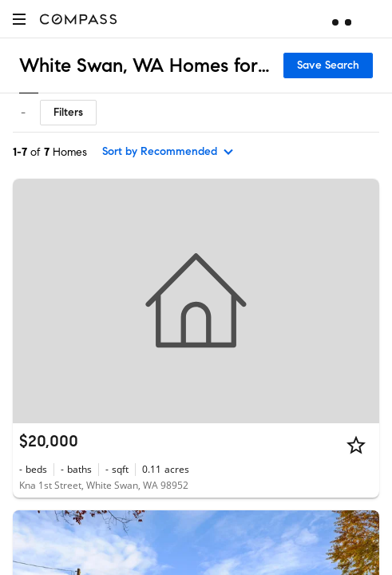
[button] (19, 19)
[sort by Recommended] (168, 152)
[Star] (356, 445)
